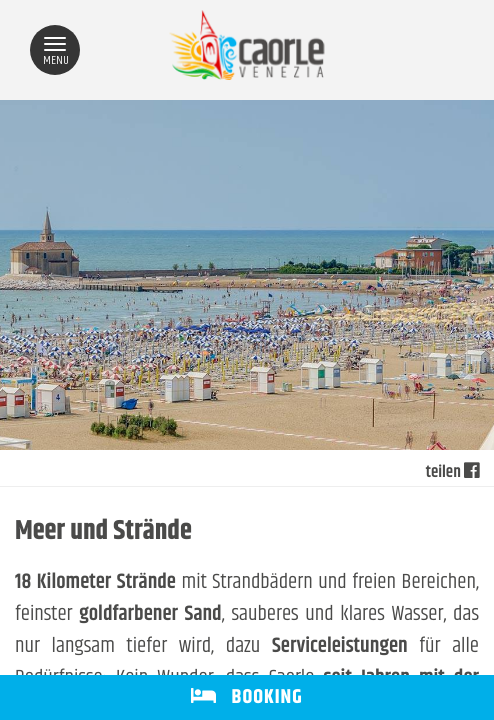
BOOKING (246, 697)
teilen (452, 473)
